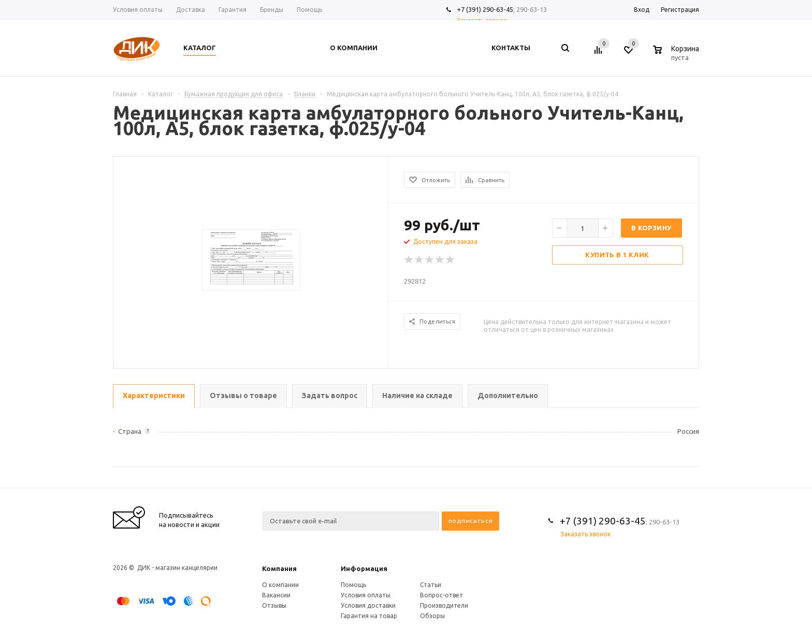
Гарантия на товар (369, 616)
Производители (444, 605)
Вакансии (276, 595)
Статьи (431, 585)
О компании (280, 585)
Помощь (353, 585)
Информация (364, 568)
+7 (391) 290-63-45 (485, 9)
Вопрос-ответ (441, 595)
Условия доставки (368, 605)
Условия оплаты (366, 595)
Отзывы (274, 605)
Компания (279, 568)
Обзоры (432, 616)
